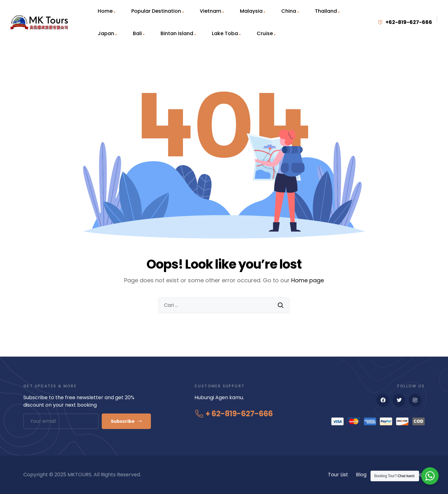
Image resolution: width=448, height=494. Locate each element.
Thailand (326, 11)
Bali (137, 33)
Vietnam (210, 11)
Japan (106, 33)
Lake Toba (225, 33)
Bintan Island (177, 33)
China (289, 11)
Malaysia (251, 11)
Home (105, 11)
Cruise (265, 33)
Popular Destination (156, 11)
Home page (308, 280)
